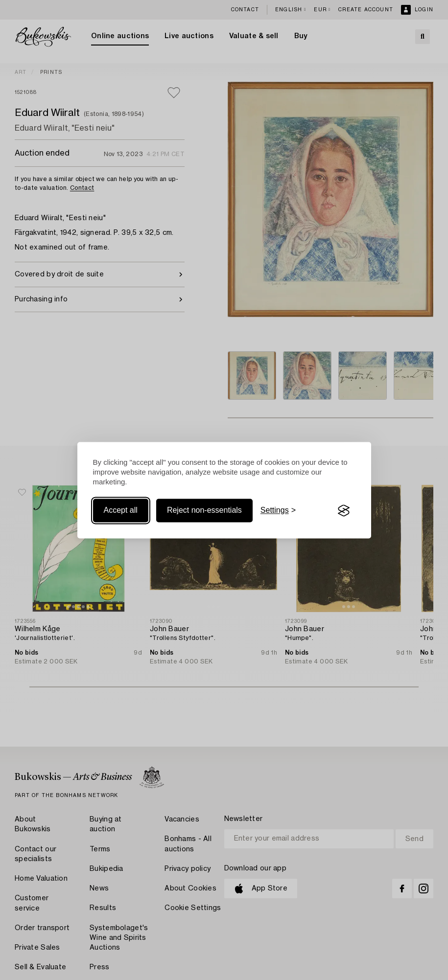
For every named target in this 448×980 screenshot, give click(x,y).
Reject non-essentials (204, 511)
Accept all (121, 511)
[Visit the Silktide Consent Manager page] (344, 511)
